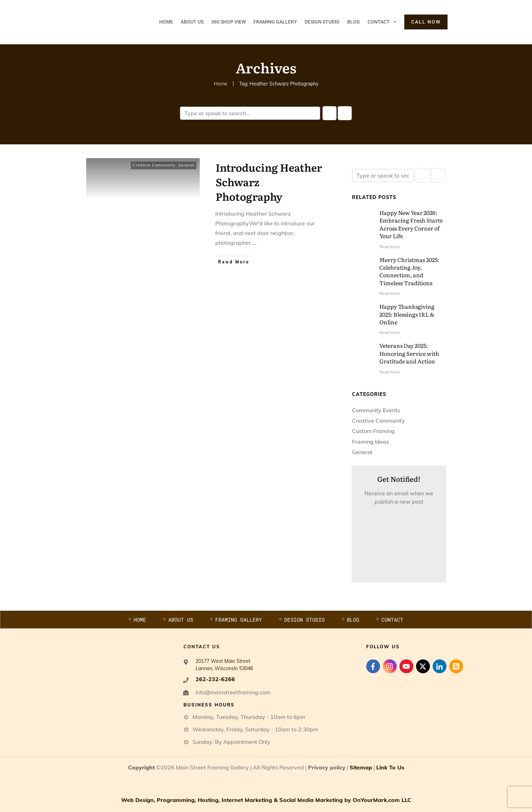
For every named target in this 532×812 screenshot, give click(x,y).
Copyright (141, 767)
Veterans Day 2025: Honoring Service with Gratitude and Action (409, 353)
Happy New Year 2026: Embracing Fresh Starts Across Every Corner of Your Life (411, 224)
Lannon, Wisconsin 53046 (224, 668)
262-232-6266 (215, 679)
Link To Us (390, 767)
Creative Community (154, 165)
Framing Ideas (371, 442)
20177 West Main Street (223, 661)
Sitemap (361, 767)
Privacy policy (327, 767)
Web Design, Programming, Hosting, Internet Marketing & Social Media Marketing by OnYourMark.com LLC (266, 800)
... (254, 243)
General (186, 165)
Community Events (376, 410)
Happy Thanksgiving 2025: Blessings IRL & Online (407, 314)
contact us (202, 647)
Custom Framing (373, 431)
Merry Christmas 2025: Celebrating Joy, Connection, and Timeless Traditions (409, 271)
